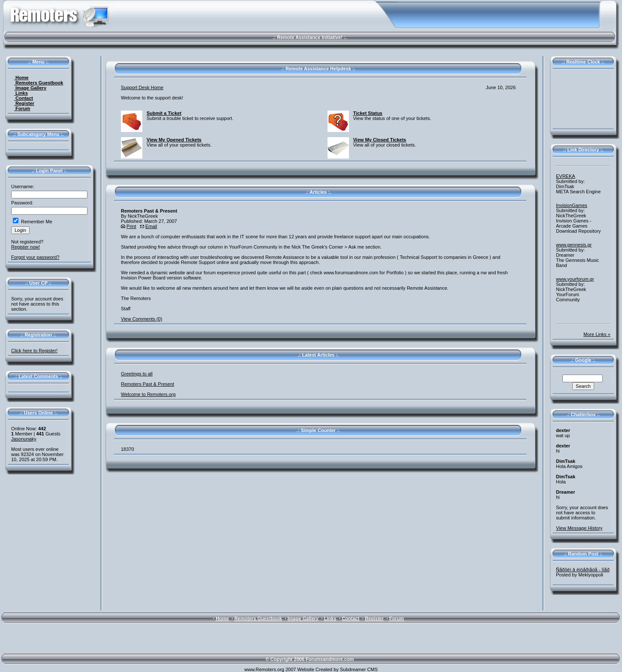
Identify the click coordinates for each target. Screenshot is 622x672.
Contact (24, 98)
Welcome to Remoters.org (148, 394)
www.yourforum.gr (575, 279)
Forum (22, 108)
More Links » (597, 334)
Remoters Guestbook (39, 83)
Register (24, 103)
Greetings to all (137, 374)
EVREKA (566, 176)
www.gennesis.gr (574, 245)
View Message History (579, 528)
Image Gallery (30, 88)
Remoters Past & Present (147, 384)
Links (21, 93)
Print (131, 226)
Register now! (26, 247)
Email (151, 226)
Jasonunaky (24, 439)
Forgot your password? (35, 257)
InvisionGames (572, 205)
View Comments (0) (141, 319)
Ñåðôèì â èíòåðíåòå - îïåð (583, 570)
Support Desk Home (142, 87)
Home (21, 78)
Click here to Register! (34, 351)
